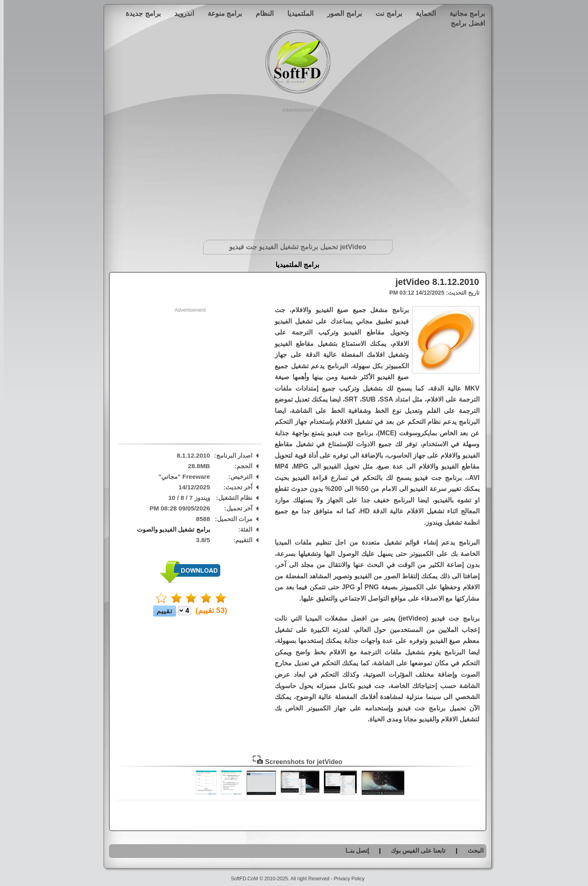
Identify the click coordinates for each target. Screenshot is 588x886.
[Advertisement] (294, 171)
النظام (261, 13)
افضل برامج (464, 23)
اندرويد (181, 13)
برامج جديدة (140, 13)
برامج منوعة (221, 13)
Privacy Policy (345, 879)
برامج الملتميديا (294, 265)
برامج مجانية (464, 13)
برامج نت (385, 13)
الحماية (422, 13)
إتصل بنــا (354, 850)
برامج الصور (341, 13)
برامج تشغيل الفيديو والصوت (170, 529)
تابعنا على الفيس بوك (415, 850)
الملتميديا (297, 13)
